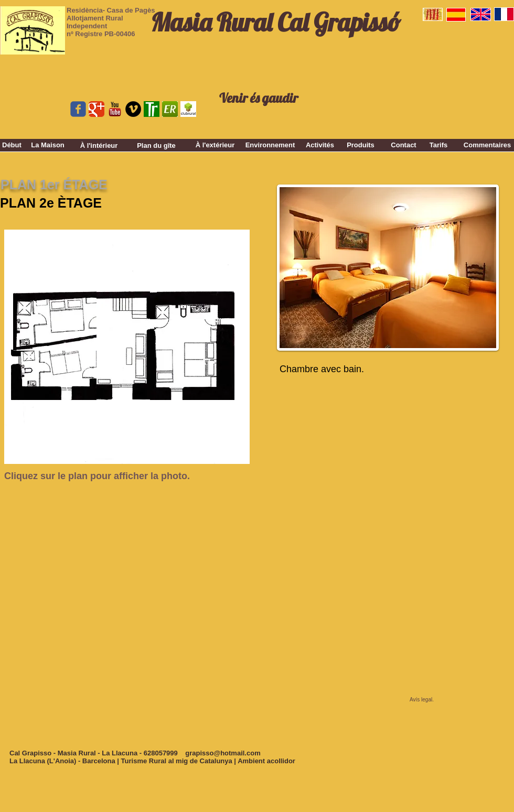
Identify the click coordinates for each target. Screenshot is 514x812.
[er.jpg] (170, 109)
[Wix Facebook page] (78, 109)
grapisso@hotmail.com (223, 753)
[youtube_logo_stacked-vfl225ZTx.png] (115, 109)
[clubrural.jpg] (188, 109)
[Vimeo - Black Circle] (133, 109)
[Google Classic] (97, 109)
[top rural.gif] (152, 109)
